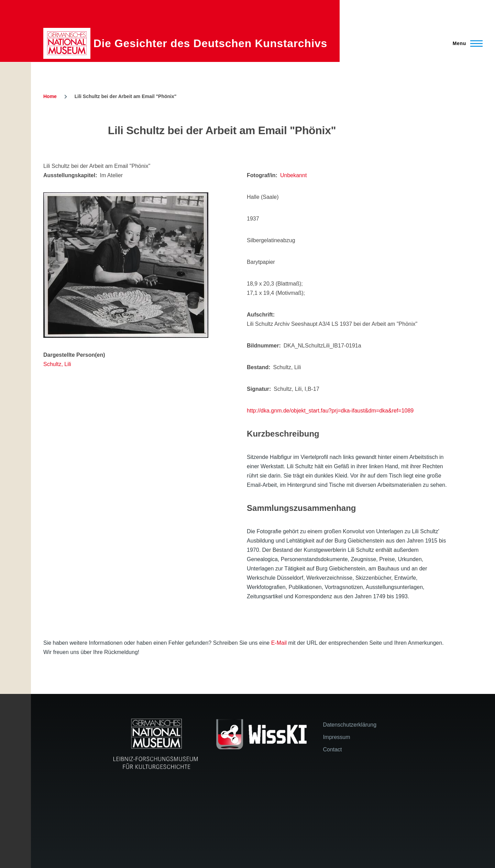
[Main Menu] (466, 43)
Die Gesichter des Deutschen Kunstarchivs (210, 43)
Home (50, 96)
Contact (332, 749)
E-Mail (279, 643)
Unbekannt (293, 175)
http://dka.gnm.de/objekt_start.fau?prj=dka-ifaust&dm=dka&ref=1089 (330, 411)
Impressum (336, 737)
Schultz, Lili (57, 364)
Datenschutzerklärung (350, 725)
